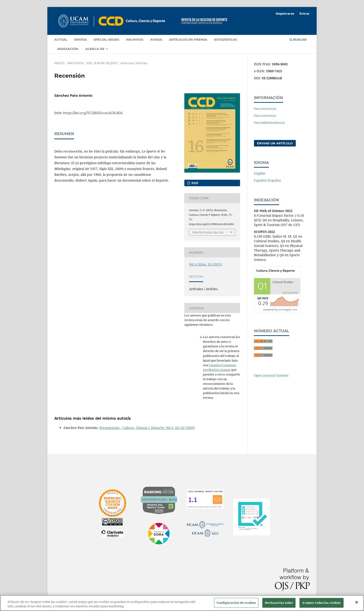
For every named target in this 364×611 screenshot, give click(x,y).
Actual (61, 40)
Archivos (135, 40)
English (260, 173)
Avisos (156, 40)
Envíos (80, 40)
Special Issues (106, 40)
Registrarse (285, 13)
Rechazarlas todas (279, 603)
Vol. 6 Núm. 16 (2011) (102, 63)
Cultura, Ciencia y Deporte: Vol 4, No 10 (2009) (159, 428)
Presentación (110, 428)
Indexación (68, 49)
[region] (182, 603)
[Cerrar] (357, 602)
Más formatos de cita (208, 232)
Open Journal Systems (271, 375)
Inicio (59, 63)
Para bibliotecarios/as (269, 123)
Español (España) (267, 180)
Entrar (305, 13)
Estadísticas (226, 40)
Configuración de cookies (236, 603)
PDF (194, 183)
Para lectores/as (265, 109)
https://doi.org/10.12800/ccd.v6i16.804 (93, 113)
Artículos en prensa (188, 40)
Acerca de (95, 49)
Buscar (298, 40)
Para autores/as (265, 116)
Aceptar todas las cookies (321, 603)
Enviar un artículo (275, 143)
